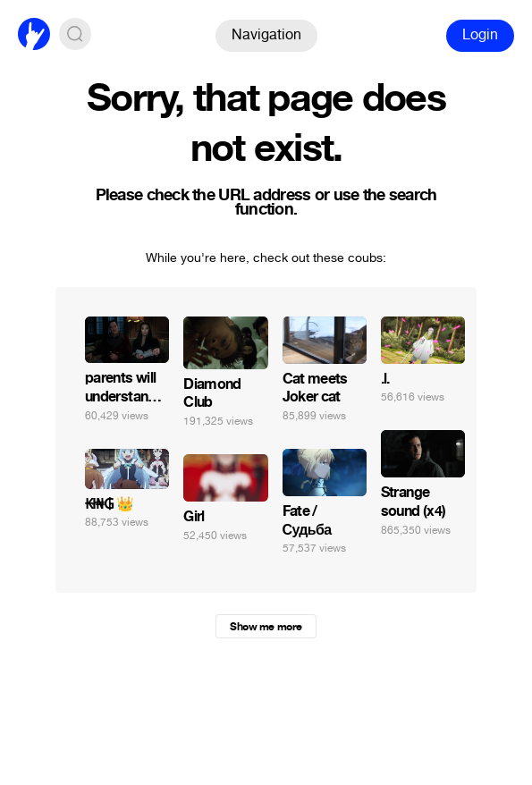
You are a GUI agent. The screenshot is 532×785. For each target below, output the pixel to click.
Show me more (266, 627)
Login (480, 34)
